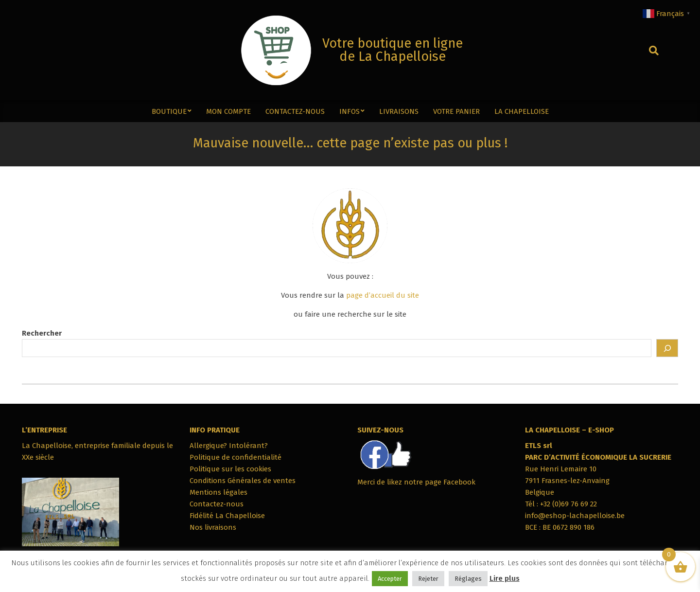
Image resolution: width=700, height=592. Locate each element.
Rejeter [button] (428, 579)
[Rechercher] (667, 348)
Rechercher (42, 333)
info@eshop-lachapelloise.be (575, 516)
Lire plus (505, 578)
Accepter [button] (390, 579)
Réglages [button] (468, 579)
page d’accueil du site (383, 295)
